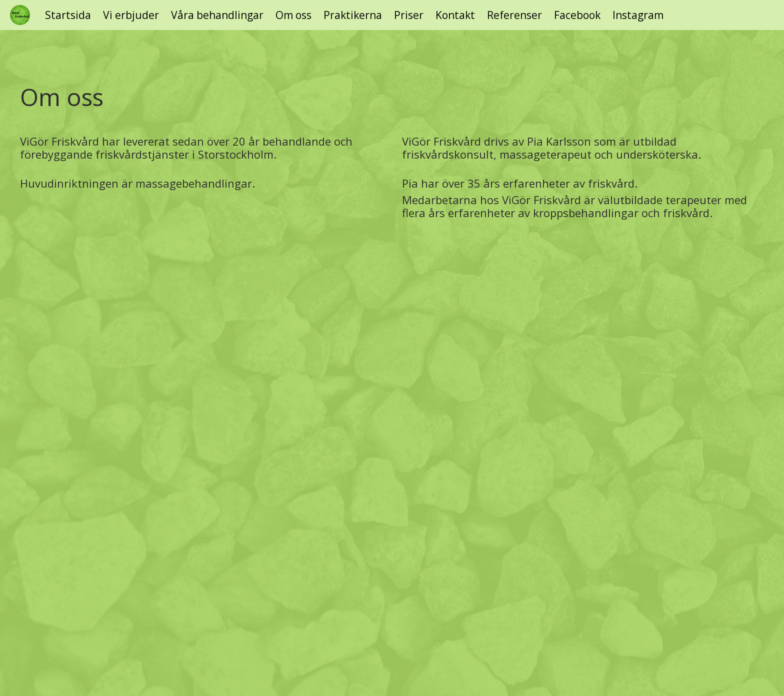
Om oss (293, 15)
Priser (409, 15)
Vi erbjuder (131, 15)
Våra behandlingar (217, 15)
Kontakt (455, 15)
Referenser (514, 15)
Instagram (638, 15)
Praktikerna (353, 15)
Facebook (577, 15)
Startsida (68, 15)
